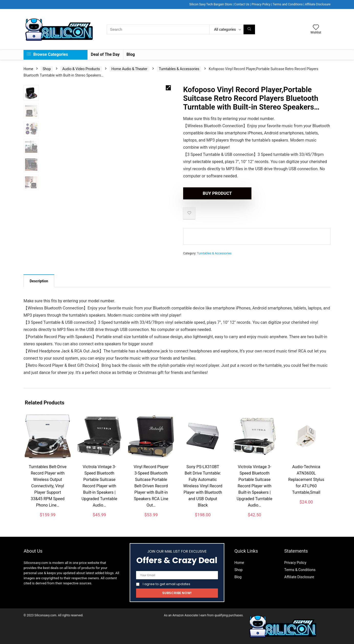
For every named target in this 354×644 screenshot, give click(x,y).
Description (39, 281)
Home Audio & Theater (129, 69)
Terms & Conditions (300, 570)
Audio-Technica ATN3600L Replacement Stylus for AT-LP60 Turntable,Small (306, 480)
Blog (131, 54)
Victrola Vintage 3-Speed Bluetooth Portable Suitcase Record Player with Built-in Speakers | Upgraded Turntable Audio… (99, 486)
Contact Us (242, 4)
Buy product (213, 193)
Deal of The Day (105, 54)
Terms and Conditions (288, 4)
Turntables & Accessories (179, 69)
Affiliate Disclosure (318, 4)
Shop (47, 69)
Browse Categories (47, 54)
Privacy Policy (261, 4)
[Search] (249, 29)
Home (28, 69)
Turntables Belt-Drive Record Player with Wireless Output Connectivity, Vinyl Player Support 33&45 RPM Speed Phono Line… (48, 486)
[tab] (39, 281)
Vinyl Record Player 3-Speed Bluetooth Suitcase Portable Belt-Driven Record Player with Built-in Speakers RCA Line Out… (151, 486)
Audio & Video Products (81, 69)
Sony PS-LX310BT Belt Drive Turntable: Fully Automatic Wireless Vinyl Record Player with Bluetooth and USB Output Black (203, 486)
